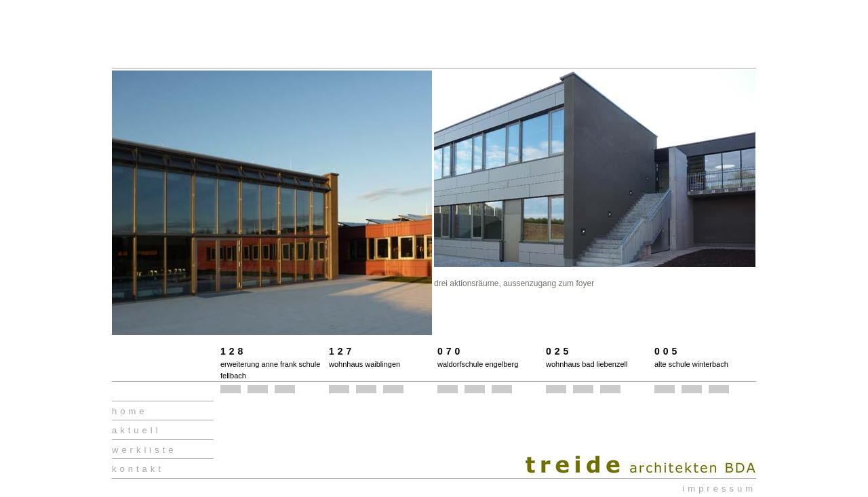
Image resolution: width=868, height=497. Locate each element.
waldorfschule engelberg (478, 364)
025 (559, 351)
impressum (719, 489)
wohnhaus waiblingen (364, 364)
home (130, 411)
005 (667, 351)
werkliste (144, 450)
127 (342, 351)
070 (450, 351)
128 (233, 351)
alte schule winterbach (691, 364)
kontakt (138, 469)
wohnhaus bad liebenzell (587, 364)
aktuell (137, 430)
